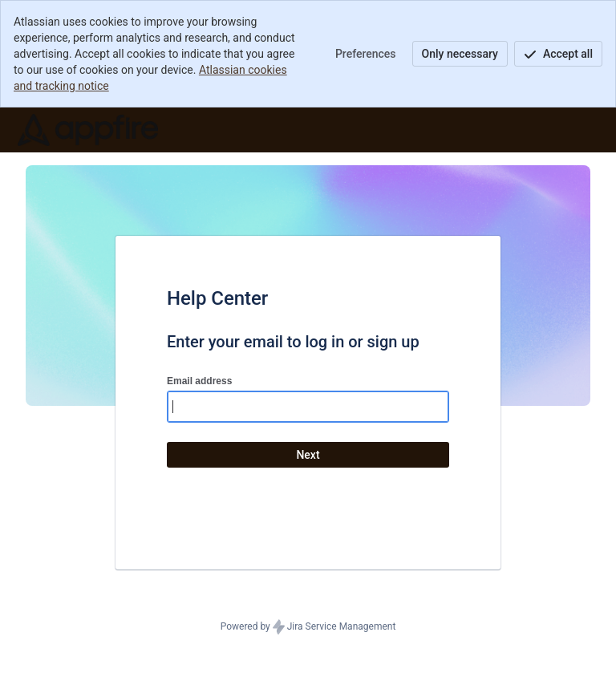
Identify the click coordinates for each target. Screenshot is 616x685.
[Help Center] (88, 130)
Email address (199, 381)
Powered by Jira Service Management (308, 627)
